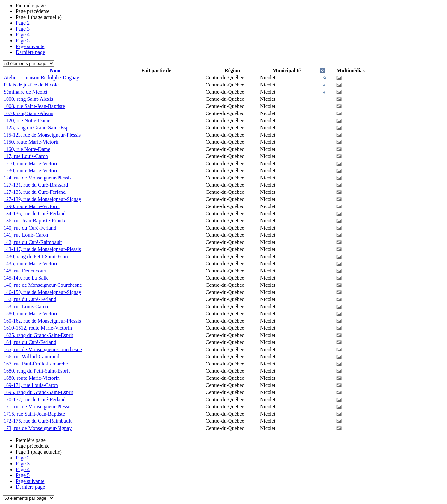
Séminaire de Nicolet (26, 92)
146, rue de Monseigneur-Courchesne (43, 285)
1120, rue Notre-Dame (27, 120)
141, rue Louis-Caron (26, 235)
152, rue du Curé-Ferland (30, 299)
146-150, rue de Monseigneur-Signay (42, 292)
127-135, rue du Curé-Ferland (35, 192)
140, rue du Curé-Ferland (30, 228)
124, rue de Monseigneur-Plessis (38, 178)
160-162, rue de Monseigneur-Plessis (42, 321)
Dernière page (30, 52)
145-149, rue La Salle (26, 278)
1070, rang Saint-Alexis (28, 113)
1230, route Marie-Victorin (32, 171)
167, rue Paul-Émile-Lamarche (36, 364)
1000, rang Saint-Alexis (28, 99)
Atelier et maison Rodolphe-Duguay (41, 78)
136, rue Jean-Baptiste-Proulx (35, 221)
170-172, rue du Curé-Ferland (35, 399)
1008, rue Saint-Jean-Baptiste (34, 106)
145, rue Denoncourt (25, 271)
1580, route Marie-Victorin (32, 314)
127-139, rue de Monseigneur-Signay (42, 199)
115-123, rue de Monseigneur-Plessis (42, 135)
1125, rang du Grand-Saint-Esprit (38, 128)
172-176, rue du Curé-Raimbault (38, 421)
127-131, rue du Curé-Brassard (36, 185)
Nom (55, 70)
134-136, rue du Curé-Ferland (35, 213)
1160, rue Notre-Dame (27, 149)
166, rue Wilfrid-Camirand (31, 357)
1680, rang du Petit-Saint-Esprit (37, 371)
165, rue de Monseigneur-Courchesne (43, 349)
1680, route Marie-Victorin (32, 378)
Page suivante (30, 46)
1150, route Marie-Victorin (32, 142)
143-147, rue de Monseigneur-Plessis (42, 249)
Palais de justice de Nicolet (32, 85)
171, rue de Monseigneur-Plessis (38, 407)
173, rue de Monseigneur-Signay (38, 428)
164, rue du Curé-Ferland (30, 342)
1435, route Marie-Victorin (32, 264)
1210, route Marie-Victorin (32, 163)
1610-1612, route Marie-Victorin (38, 328)
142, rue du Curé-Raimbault (33, 242)
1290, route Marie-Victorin (32, 206)
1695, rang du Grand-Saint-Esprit (38, 392)
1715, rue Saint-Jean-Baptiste (34, 414)
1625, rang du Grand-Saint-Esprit (38, 335)
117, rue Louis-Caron (26, 156)
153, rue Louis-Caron (26, 306)
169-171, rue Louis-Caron (31, 385)
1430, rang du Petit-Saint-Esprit (37, 256)
